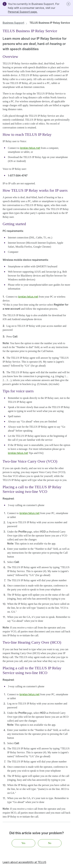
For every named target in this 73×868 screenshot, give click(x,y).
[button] (68, 4)
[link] (23, 12)
